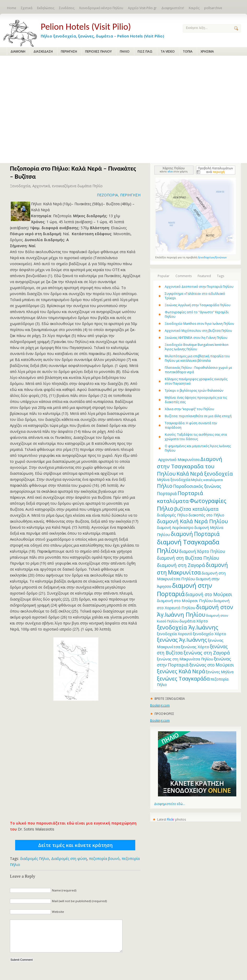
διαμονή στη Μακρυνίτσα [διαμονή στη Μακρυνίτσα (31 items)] (192, 569)
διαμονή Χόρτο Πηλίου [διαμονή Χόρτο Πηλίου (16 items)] (202, 551)
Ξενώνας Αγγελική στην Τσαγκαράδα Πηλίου (198, 305)
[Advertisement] (49, 110)
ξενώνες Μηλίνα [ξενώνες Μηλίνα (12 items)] (220, 672)
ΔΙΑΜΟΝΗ (18, 51)
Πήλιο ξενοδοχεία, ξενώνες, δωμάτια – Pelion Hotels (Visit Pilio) (108, 29)
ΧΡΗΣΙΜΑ (207, 51)
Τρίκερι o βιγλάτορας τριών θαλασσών (194, 391)
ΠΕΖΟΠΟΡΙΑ (107, 195)
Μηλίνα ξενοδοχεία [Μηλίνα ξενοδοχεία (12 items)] (174, 480)
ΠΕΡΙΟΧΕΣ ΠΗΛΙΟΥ (98, 51)
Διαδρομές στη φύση (69, 859)
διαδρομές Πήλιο (35, 859)
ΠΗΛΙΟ (125, 51)
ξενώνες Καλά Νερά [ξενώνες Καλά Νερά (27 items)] (181, 671)
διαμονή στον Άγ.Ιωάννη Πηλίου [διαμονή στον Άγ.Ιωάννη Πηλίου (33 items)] (195, 611)
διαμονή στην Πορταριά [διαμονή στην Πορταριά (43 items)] (184, 590)
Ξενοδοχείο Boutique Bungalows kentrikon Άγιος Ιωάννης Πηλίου (197, 347)
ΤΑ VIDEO (168, 51)
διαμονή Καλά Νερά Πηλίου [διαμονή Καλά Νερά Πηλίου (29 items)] (192, 521)
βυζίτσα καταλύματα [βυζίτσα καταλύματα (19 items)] (196, 509)
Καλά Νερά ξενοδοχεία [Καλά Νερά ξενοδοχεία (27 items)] (205, 474)
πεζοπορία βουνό (104, 859)
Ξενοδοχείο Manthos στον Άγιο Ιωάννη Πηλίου (199, 324)
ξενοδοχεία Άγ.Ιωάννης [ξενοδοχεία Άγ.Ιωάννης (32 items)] (187, 627)
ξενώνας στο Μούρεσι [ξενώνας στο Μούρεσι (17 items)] (212, 665)
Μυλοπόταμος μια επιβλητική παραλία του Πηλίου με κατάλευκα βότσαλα (197, 358)
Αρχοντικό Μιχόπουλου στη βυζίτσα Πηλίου (198, 331)
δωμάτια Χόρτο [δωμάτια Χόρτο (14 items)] (194, 621)
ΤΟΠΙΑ (188, 51)
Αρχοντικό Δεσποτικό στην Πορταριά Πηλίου (199, 287)
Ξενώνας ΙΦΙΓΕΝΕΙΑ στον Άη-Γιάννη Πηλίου (196, 338)
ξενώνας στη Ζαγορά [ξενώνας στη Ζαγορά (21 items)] (207, 653)
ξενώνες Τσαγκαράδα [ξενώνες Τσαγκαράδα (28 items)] (183, 678)
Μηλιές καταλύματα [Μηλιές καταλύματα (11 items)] (207, 480)
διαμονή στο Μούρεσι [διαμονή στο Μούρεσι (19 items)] (209, 594)
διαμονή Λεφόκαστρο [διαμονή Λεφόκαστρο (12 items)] (175, 528)
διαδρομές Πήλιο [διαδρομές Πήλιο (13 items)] (172, 515)
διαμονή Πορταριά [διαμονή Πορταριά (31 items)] (195, 534)
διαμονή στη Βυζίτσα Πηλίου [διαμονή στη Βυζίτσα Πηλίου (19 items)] (188, 558)
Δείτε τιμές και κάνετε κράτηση (75, 845)
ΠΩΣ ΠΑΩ (145, 51)
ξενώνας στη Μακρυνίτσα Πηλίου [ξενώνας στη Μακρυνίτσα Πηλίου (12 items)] (185, 659)
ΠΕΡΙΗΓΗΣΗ (69, 51)
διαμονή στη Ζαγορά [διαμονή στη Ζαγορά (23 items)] (181, 565)
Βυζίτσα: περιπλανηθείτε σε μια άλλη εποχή (198, 416)
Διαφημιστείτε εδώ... (170, 804)
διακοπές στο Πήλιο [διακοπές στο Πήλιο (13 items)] (206, 515)
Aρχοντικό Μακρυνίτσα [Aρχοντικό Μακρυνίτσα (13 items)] (179, 459)
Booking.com (160, 705)
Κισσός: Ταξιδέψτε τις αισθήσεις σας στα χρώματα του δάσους (196, 437)
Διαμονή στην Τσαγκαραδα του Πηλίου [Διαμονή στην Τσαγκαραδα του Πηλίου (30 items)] (190, 466)
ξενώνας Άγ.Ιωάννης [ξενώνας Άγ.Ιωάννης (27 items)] (182, 640)
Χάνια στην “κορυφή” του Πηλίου (189, 409)
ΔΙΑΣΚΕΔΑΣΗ (43, 51)
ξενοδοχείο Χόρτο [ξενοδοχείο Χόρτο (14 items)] (210, 634)
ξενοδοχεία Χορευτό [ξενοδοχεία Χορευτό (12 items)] (175, 634)
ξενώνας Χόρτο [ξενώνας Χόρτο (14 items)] (195, 647)
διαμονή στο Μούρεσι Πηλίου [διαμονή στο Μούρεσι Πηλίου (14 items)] (185, 601)
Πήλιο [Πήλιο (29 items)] (165, 486)
